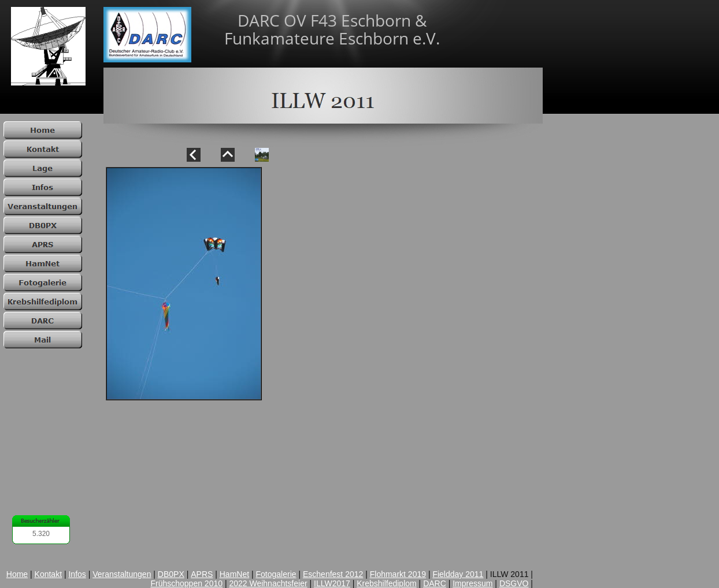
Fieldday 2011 (458, 574)
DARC (435, 583)
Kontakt (48, 574)
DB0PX (171, 574)
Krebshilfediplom (387, 583)
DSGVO (514, 583)
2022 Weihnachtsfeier (268, 583)
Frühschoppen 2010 (186, 583)
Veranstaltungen (122, 574)
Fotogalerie (276, 574)
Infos (77, 574)
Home (17, 574)
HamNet (234, 574)
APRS (202, 574)
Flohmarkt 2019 (398, 574)
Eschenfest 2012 (333, 574)
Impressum (472, 583)
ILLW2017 (332, 583)
